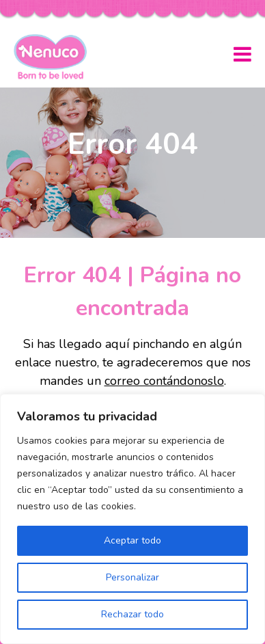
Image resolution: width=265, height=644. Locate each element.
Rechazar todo (132, 614)
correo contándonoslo (164, 381)
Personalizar (132, 577)
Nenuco (56, 57)
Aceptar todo (132, 540)
